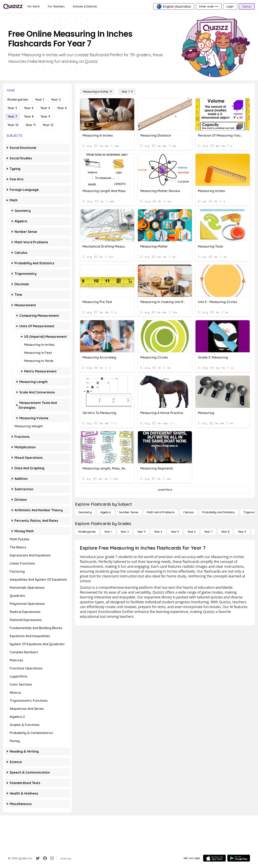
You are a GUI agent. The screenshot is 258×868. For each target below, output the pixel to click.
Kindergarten (18, 99)
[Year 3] (141, 532)
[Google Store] (239, 858)
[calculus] (189, 512)
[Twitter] (38, 858)
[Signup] (247, 6)
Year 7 (12, 116)
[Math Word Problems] (161, 512)
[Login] (230, 6)
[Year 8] (225, 532)
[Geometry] (85, 512)
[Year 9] (242, 532)
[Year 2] (125, 532)
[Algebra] (105, 512)
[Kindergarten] (87, 532)
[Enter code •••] (209, 6)
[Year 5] (175, 532)
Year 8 (29, 116)
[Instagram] (52, 858)
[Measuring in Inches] (97, 92)
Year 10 (13, 125)
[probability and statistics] (219, 512)
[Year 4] (158, 532)
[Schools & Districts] (85, 6)
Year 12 (48, 125)
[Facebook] (45, 858)
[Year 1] (108, 532)
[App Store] (214, 858)
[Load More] (165, 490)
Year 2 (56, 99)
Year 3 (12, 108)
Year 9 (45, 116)
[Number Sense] (129, 512)
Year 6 (62, 108)
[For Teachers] (56, 6)
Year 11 (31, 125)
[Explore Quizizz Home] (13, 6)
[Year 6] (192, 532)
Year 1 (40, 99)
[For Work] (34, 6)
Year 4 (29, 108)
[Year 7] (127, 92)
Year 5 (45, 108)
